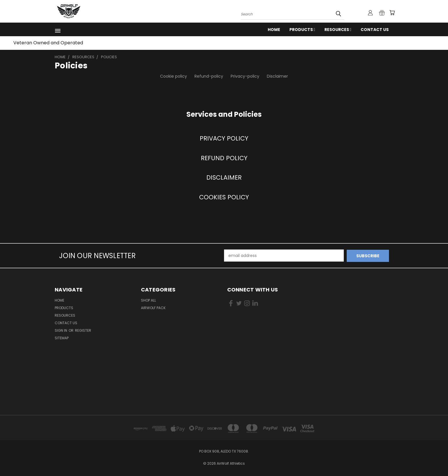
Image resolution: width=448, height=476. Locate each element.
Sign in (61, 330)
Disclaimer (277, 76)
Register (83, 330)
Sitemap (62, 338)
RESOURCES (338, 30)
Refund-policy (209, 76)
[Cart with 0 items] (392, 13)
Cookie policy (173, 76)
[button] (224, 138)
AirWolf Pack (153, 308)
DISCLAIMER (224, 177)
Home (274, 30)
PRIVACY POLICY (224, 138)
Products (302, 30)
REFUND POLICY (224, 158)
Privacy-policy (245, 76)
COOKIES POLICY (224, 197)
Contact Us (375, 30)
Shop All (148, 300)
